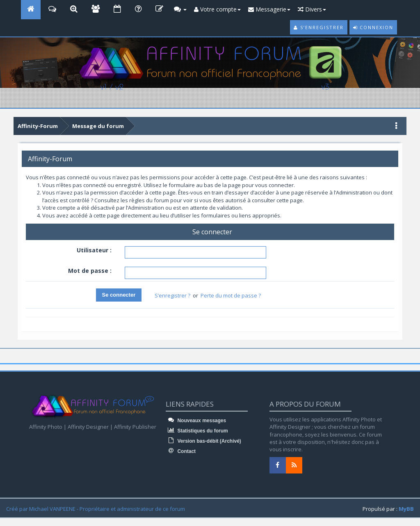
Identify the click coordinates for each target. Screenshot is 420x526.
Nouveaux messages (196, 421)
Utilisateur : (94, 250)
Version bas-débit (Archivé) (203, 441)
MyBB (406, 509)
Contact (181, 451)
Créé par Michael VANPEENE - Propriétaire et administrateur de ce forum (96, 509)
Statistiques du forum (197, 431)
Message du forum (98, 126)
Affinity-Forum (38, 126)
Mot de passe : (90, 271)
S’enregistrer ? (172, 295)
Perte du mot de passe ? (231, 295)
